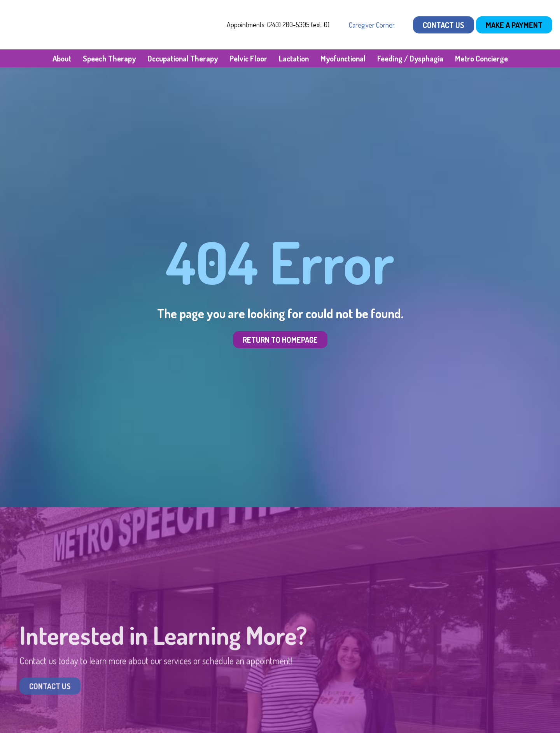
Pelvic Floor (248, 58)
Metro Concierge (481, 58)
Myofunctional (343, 58)
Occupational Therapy (183, 58)
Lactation (294, 58)
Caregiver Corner (372, 25)
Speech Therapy (109, 58)
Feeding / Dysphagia (410, 58)
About (62, 58)
